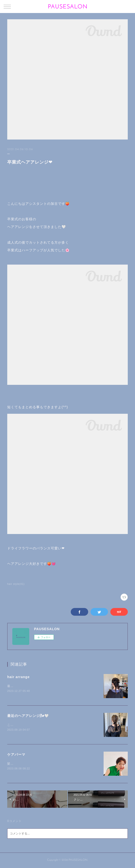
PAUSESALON (68, 7)
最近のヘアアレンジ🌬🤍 (28, 716)
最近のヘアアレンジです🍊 (26, 686)
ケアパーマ (16, 754)
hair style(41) (16, 584)
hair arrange (18, 677)
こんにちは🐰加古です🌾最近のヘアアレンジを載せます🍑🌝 (51, 725)
